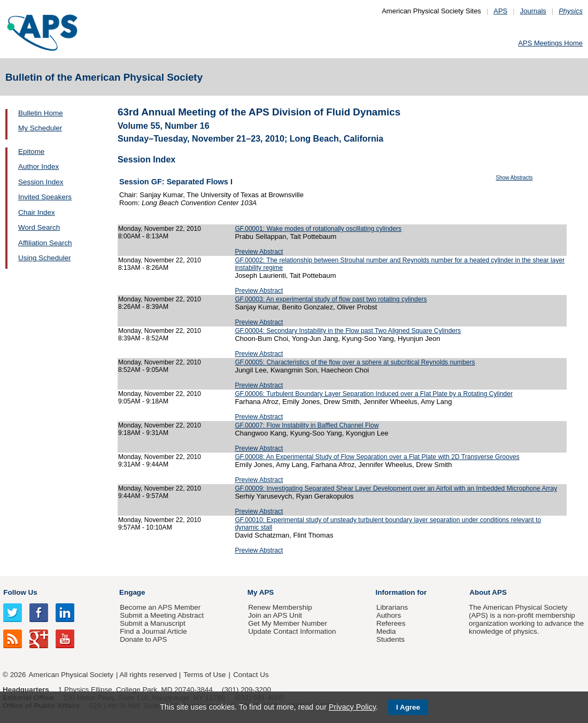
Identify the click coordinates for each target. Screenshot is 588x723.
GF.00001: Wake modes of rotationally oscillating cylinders (318, 229)
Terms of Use (204, 675)
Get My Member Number (288, 623)
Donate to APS (143, 639)
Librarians (392, 607)
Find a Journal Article (153, 631)
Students (390, 639)
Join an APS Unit (275, 615)
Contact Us (251, 675)
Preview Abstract (259, 252)
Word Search (39, 227)
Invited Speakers (45, 197)
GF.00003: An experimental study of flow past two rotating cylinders (331, 299)
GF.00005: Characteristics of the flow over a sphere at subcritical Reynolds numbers (355, 362)
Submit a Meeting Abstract (162, 615)
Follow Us (20, 592)
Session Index (41, 182)
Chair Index (37, 212)
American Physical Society (71, 675)
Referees (391, 623)
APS (500, 11)
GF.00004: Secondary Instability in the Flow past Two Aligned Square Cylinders (348, 331)
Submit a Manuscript (152, 623)
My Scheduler (40, 128)
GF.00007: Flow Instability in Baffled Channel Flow (307, 425)
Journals (533, 11)
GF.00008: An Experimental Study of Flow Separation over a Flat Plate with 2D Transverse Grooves (377, 457)
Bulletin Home (41, 113)
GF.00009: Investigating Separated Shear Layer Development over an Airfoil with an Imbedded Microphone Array (396, 488)
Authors (389, 615)
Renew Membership (280, 607)
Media (386, 631)
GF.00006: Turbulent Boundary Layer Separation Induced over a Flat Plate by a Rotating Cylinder (374, 394)
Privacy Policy (352, 707)
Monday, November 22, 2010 (160, 229)
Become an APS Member (160, 607)
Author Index (38, 166)
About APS (488, 592)
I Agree (408, 707)
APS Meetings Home (550, 43)
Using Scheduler (45, 258)
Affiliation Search (45, 243)
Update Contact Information (292, 631)
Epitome (31, 151)
